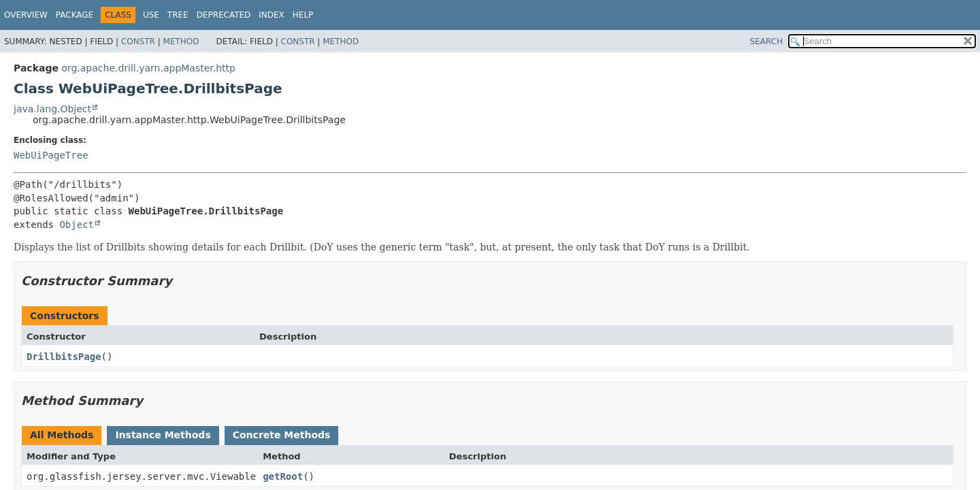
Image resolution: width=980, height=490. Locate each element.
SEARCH (767, 42)
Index (272, 15)
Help (303, 15)
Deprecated (224, 15)
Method (181, 42)
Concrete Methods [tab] (282, 435)
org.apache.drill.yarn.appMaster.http (148, 68)
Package (75, 15)
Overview (26, 15)
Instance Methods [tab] (163, 435)
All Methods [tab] (62, 435)
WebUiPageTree (51, 155)
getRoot (283, 476)
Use (151, 15)
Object (77, 225)
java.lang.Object (52, 109)
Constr (138, 42)
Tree (178, 15)
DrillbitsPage (64, 357)
